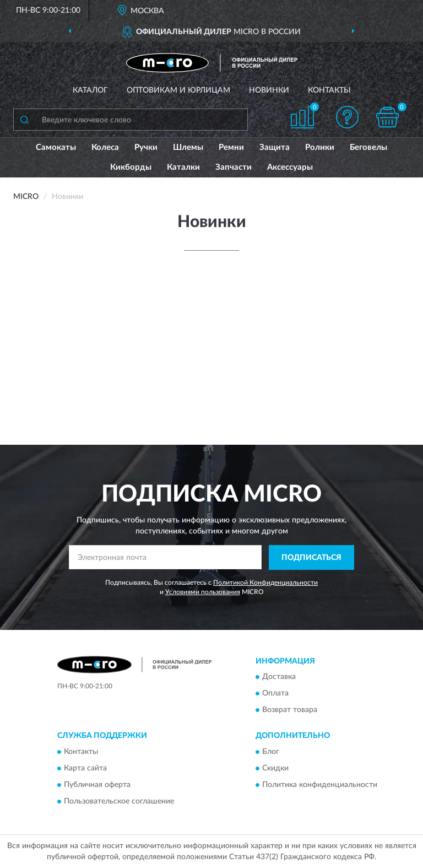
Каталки (183, 167)
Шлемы (188, 147)
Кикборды (131, 167)
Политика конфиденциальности (320, 785)
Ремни (231, 147)
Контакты (329, 90)
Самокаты (56, 147)
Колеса (105, 147)
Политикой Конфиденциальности (265, 583)
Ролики (320, 147)
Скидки (275, 768)
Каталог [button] (90, 90)
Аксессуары (290, 167)
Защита (275, 147)
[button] (348, 117)
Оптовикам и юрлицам (178, 90)
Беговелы (368, 147)
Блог (271, 752)
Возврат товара (290, 710)
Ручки (146, 147)
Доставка (279, 677)
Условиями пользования (203, 592)
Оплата (275, 694)
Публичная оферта (97, 785)
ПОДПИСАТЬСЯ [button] (311, 558)
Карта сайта (85, 768)
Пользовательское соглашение (119, 801)
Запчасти (234, 167)
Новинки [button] (269, 90)
